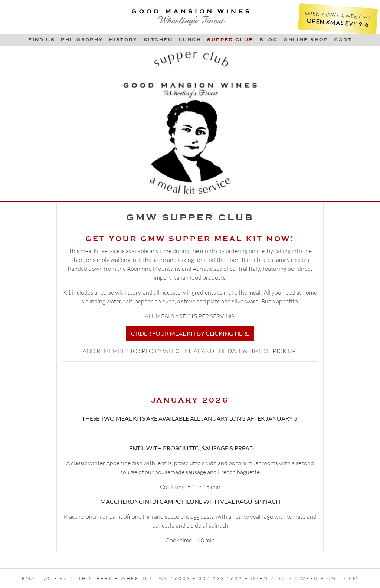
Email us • (41, 578)
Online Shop (306, 40)
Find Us (42, 40)
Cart (343, 40)
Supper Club (230, 40)
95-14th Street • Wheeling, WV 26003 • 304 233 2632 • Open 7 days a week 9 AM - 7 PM (209, 578)
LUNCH (190, 40)
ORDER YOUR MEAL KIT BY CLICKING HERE (190, 333)
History (123, 40)
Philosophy (82, 40)
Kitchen (158, 40)
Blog (268, 40)
